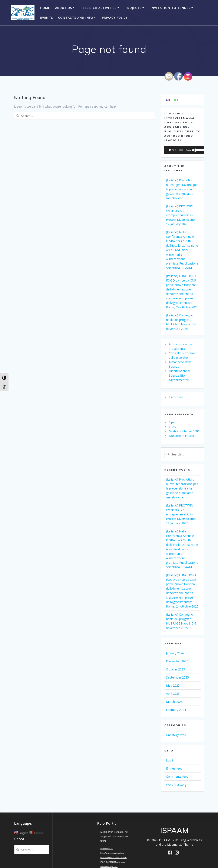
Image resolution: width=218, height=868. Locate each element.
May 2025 (173, 685)
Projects (133, 8)
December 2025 (177, 661)
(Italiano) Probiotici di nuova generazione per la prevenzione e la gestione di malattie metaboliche (182, 189)
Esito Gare (176, 397)
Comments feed (177, 776)
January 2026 (175, 653)
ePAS (172, 427)
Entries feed (174, 768)
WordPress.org (176, 785)
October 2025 (176, 669)
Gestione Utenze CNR (184, 431)
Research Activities (99, 8)
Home (45, 8)
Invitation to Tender (171, 8)
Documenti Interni (181, 436)
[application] (182, 150)
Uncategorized (176, 735)
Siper (172, 422)
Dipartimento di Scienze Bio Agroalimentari (180, 375)
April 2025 (173, 694)
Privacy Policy (115, 18)
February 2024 (176, 710)
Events (47, 18)
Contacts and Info (76, 18)
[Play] (170, 150)
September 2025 (177, 677)
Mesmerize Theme (180, 845)
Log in (170, 760)
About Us (64, 8)
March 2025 (174, 702)
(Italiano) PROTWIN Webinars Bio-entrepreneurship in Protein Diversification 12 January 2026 (181, 215)
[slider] (179, 150)
